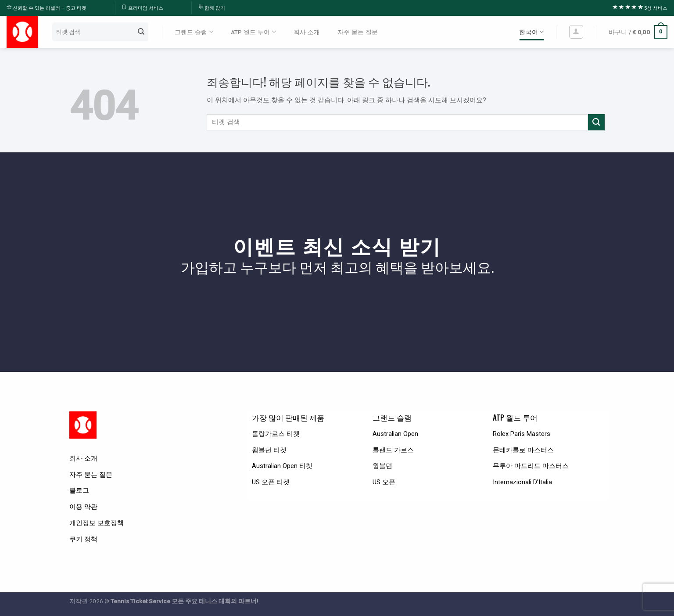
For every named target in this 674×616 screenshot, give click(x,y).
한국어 (531, 32)
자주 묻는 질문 (358, 32)
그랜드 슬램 (194, 32)
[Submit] (141, 32)
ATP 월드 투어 (253, 32)
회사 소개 (307, 32)
